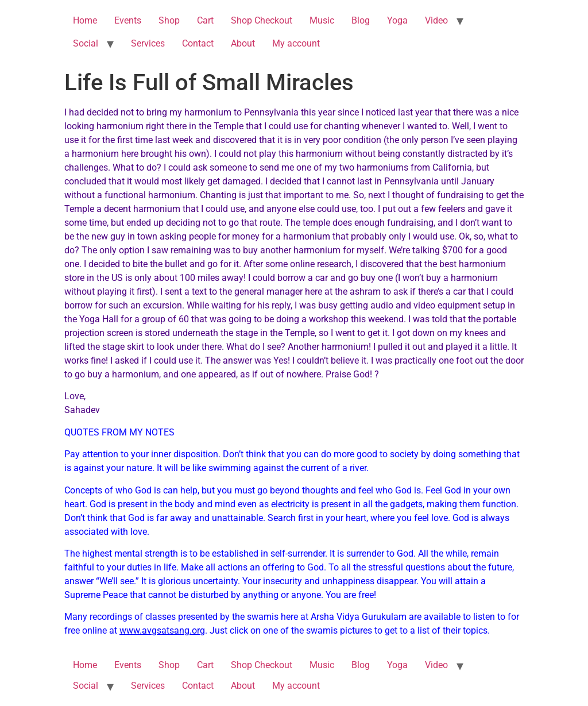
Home (85, 20)
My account (296, 43)
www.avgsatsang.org (162, 630)
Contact (198, 43)
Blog (361, 20)
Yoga (397, 20)
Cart (205, 20)
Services (148, 43)
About (243, 43)
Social (86, 43)
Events (128, 20)
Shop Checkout (262, 20)
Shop (169, 20)
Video (436, 20)
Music (322, 20)
